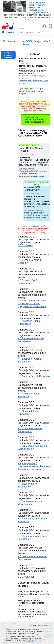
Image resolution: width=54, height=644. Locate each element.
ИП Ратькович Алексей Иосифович (31, 340)
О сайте (11, 32)
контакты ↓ (40, 176)
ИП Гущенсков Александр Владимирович (32, 447)
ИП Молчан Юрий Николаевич (28, 413)
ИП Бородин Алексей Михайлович (30, 503)
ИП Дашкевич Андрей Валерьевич (30, 360)
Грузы (20, 32)
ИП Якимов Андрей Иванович (29, 395)
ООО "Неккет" (26, 245)
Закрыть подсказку (38, 625)
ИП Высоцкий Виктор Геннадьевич (30, 430)
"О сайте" (30, 641)
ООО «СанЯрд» (27, 577)
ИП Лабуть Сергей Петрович (34, 376)
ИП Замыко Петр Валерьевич (27, 485)
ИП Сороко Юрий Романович (28, 282)
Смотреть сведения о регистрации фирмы (32, 91)
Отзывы (30, 32)
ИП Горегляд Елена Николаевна (29, 322)
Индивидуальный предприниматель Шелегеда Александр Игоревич (34, 466)
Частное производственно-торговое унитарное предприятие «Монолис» (33, 304)
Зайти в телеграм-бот (31, 226)
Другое (40, 32)
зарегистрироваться (37, 108)
